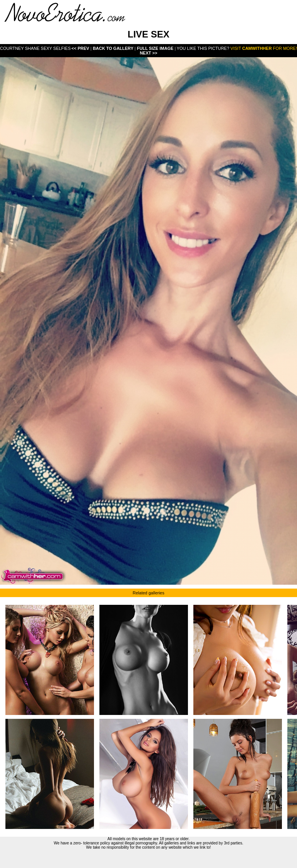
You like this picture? (203, 48)
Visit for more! (264, 48)
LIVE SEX (148, 34)
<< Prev (80, 48)
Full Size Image (156, 48)
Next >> (148, 53)
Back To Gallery (114, 48)
